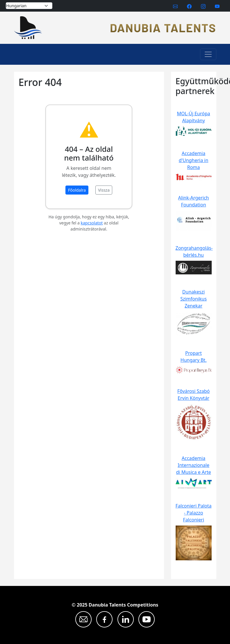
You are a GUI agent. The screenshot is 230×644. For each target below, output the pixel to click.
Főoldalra (77, 190)
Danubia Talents (163, 28)
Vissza (104, 190)
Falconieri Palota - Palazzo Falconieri (194, 513)
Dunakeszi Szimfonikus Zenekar (194, 299)
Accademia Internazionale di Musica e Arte (194, 465)
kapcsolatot (92, 223)
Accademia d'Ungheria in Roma (194, 160)
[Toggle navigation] (208, 54)
